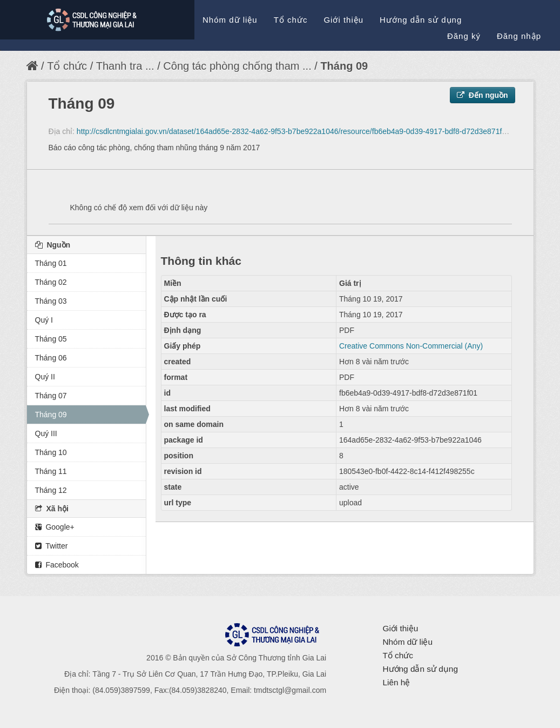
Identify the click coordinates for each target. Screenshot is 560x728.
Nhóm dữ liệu (230, 20)
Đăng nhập (519, 36)
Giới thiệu (343, 20)
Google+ (55, 527)
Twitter (52, 546)
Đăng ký (464, 36)
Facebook (57, 565)
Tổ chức (291, 20)
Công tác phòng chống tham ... (237, 66)
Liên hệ (396, 682)
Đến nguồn (483, 95)
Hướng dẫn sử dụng (421, 20)
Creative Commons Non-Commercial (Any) (411, 346)
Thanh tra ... (125, 66)
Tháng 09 (344, 66)
